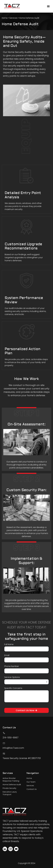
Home (5, 18)
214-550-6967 (11, 738)
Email (7, 656)
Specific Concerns (13, 688)
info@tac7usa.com (13, 748)
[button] (48, 6)
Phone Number (12, 667)
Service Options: (12, 677)
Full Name (9, 645)
